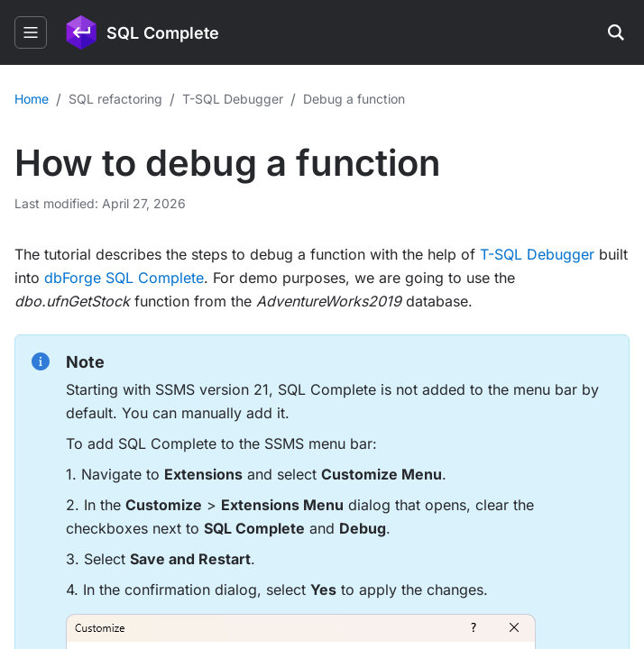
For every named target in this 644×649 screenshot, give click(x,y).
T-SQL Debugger (537, 254)
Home (32, 99)
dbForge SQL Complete (124, 278)
